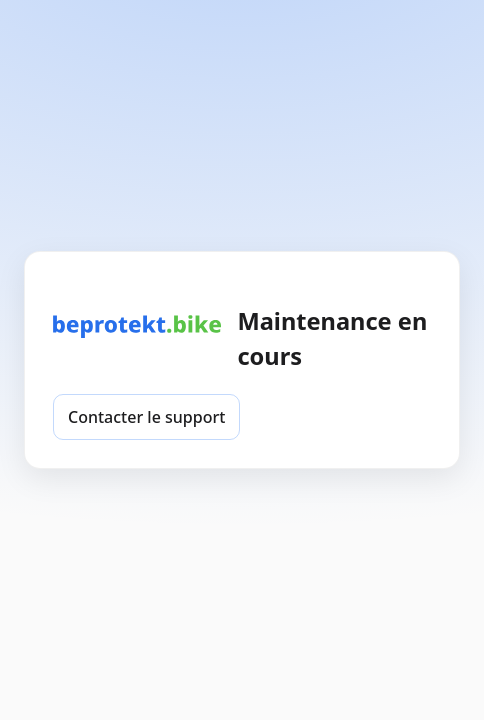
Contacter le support (146, 417)
